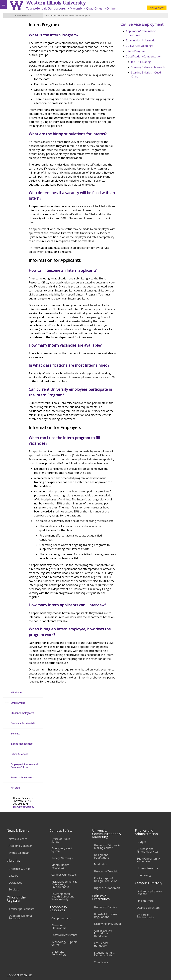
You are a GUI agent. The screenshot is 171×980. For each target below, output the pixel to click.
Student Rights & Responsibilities (105, 907)
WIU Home (51, 15)
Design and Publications (102, 809)
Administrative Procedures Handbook (103, 886)
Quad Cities (94, 8)
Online (111, 8)
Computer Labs (61, 871)
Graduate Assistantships (24, 55)
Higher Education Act (107, 841)
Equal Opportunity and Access (148, 812)
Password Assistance (64, 887)
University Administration (146, 869)
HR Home (16, 25)
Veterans (68, 949)
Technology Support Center (64, 896)
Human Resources (66, 15)
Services (14, 842)
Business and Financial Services (148, 803)
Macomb (76, 8)
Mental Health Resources (60, 819)
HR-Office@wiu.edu (24, 139)
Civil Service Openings (145, 51)
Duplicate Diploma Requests (20, 870)
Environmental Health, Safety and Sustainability (63, 849)
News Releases (18, 791)
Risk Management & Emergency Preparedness (64, 837)
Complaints (101, 915)
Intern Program (83, 15)
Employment (18, 35)
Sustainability (50, 949)
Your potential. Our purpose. (46, 8)
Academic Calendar (20, 798)
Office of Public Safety (61, 793)
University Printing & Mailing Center (107, 799)
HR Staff (15, 120)
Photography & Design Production (106, 832)
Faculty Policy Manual (107, 876)
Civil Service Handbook (101, 897)
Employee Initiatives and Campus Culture (24, 98)
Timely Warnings (62, 810)
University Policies (105, 860)
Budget (141, 794)
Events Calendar (19, 805)
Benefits (15, 66)
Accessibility (10, 949)
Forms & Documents (22, 110)
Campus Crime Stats (64, 827)
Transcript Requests (21, 861)
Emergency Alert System (62, 802)
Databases (15, 835)
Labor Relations (19, 86)
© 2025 (100, 973)
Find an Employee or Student (149, 845)
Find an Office (145, 853)
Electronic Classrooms (59, 879)
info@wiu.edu (140, 966)
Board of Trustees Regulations (106, 868)
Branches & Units (20, 821)
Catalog (14, 828)
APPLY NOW (157, 8)
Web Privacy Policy (162, 973)
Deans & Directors (148, 860)
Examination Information (147, 46)
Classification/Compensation (149, 62)
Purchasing (144, 828)
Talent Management (22, 76)
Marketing (101, 817)
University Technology (59, 905)
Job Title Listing (147, 67)
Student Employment (22, 45)
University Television (107, 824)
